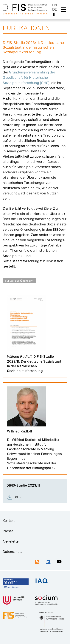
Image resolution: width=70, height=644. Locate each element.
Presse (8, 531)
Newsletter (11, 541)
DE (55, 9)
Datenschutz (13, 552)
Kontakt (9, 521)
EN (55, 5)
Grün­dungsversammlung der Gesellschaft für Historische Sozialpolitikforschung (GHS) (29, 77)
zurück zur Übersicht (19, 281)
